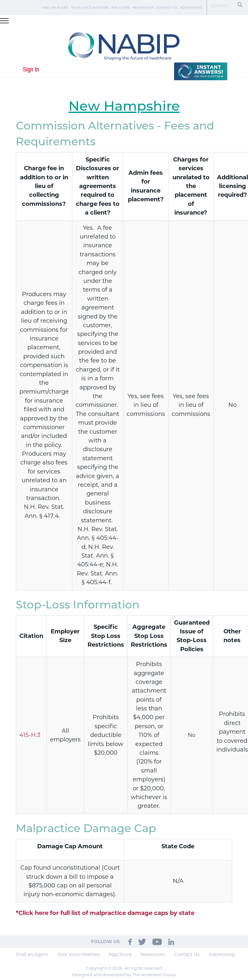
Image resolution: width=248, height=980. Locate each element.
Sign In (31, 70)
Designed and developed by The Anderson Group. (124, 974)
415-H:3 (30, 735)
